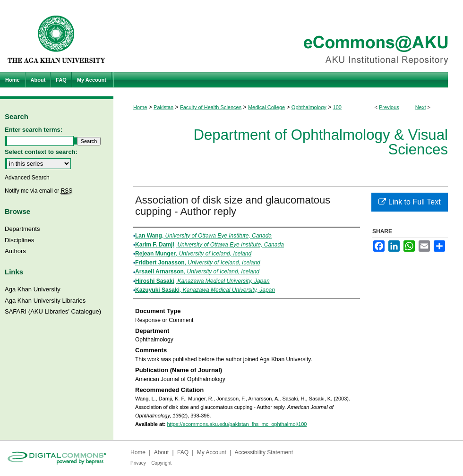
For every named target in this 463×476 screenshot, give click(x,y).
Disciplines (19, 240)
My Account (212, 452)
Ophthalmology (309, 107)
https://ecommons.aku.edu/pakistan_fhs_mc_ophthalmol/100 (237, 424)
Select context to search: (41, 152)
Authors (15, 251)
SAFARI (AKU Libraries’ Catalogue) (53, 311)
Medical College (266, 107)
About (161, 452)
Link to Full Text (409, 202)
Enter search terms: (34, 130)
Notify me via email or (39, 191)
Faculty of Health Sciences (211, 107)
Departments (22, 229)
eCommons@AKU (288, 36)
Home (140, 107)
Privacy (138, 463)
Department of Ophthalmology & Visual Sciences (321, 142)
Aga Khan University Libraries (45, 301)
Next (421, 107)
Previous (389, 107)
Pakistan (163, 107)
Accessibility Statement (264, 452)
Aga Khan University (33, 289)
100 (337, 107)
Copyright (161, 463)
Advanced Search (27, 178)
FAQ (183, 452)
